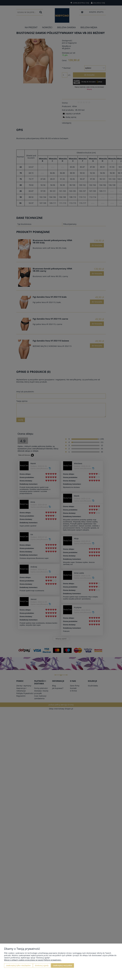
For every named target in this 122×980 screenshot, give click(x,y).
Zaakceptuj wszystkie (62, 965)
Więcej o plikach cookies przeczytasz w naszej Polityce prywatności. (33, 960)
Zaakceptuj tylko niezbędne (18, 965)
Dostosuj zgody (42, 965)
